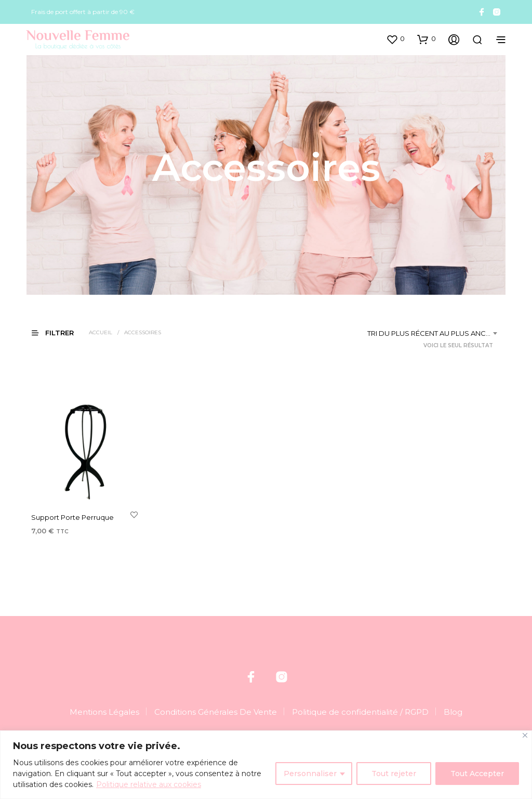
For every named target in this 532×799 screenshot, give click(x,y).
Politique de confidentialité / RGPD (360, 712)
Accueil (101, 332)
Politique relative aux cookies (149, 784)
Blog (453, 712)
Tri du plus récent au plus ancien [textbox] (432, 333)
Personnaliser (310, 774)
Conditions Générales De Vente (216, 712)
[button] (395, 39)
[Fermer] (525, 735)
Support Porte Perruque (72, 518)
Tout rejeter (394, 774)
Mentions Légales (104, 712)
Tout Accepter (477, 774)
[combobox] (434, 333)
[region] (266, 765)
